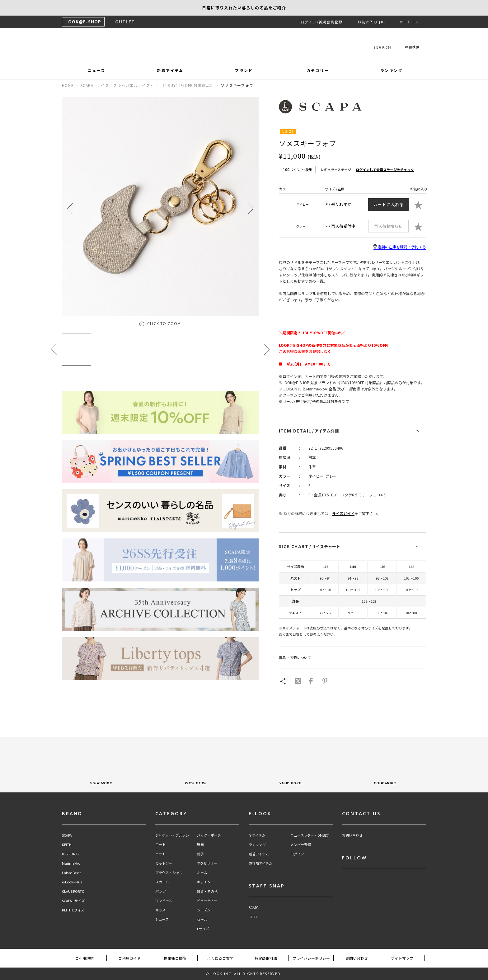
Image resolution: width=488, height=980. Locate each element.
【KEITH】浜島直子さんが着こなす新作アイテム (244, 8)
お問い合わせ (352, 835)
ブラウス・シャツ (169, 873)
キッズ (160, 910)
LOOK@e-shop (244, 46)
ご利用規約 (84, 958)
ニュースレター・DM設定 (310, 835)
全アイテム (257, 835)
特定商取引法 (266, 958)
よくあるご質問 (220, 958)
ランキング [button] (392, 70)
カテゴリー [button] (318, 70)
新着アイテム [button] (170, 70)
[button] (251, 209)
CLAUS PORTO (73, 891)
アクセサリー (207, 863)
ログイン (309, 22)
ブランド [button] (244, 70)
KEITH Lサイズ (73, 910)
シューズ (162, 919)
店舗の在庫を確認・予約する (400, 247)
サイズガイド (343, 513)
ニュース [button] (97, 70)
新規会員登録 (331, 22)
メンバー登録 (301, 845)
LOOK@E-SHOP (83, 22)
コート (160, 845)
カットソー (164, 863)
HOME (68, 85)
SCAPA (67, 835)
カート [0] (409, 22)
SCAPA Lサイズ (73, 901)
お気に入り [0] (371, 22)
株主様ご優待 (175, 958)
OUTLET (125, 22)
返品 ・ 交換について (295, 657)
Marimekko (71, 863)
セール (202, 919)
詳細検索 (412, 47)
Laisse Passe (72, 873)
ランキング (257, 845)
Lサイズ (203, 929)
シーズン (204, 910)
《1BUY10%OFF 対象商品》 (188, 85)
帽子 (200, 854)
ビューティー (207, 901)
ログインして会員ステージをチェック (385, 170)
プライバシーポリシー (311, 958)
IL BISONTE (71, 854)
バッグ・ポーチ (209, 835)
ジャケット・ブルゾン (172, 835)
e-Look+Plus (72, 882)
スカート (162, 882)
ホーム (202, 873)
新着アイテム (259, 854)
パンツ (161, 891)
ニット (160, 854)
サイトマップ (402, 958)
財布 (200, 845)
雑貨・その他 (207, 891)
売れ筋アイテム (260, 863)
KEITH (67, 845)
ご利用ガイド (129, 958)
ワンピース (164, 901)
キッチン (204, 882)
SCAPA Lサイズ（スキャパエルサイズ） (117, 85)
